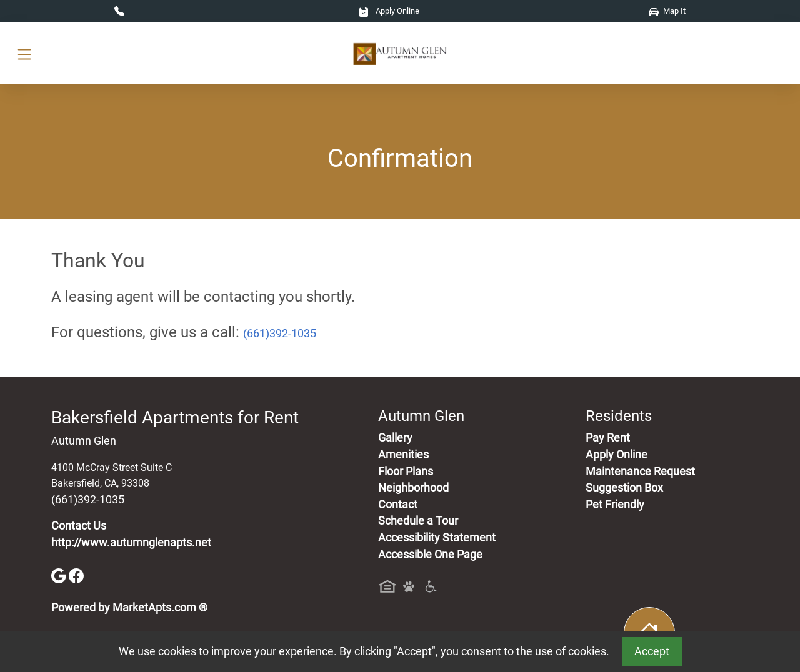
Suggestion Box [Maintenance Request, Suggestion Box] (624, 488)
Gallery (395, 438)
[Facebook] (76, 575)
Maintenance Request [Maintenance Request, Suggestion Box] (640, 472)
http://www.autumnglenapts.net (131, 543)
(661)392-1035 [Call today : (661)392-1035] (280, 334)
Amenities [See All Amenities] (403, 455)
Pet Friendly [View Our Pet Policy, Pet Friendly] (615, 505)
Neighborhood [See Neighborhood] (413, 488)
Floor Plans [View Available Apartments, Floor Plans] (406, 472)
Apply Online (389, 11)
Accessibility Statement (437, 538)
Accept (652, 651)
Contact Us (79, 526)
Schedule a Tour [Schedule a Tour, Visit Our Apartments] (418, 521)
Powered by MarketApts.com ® (129, 608)
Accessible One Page (430, 555)
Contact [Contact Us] (398, 505)
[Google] (60, 575)
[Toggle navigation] (24, 53)
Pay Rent (608, 438)
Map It (667, 11)
